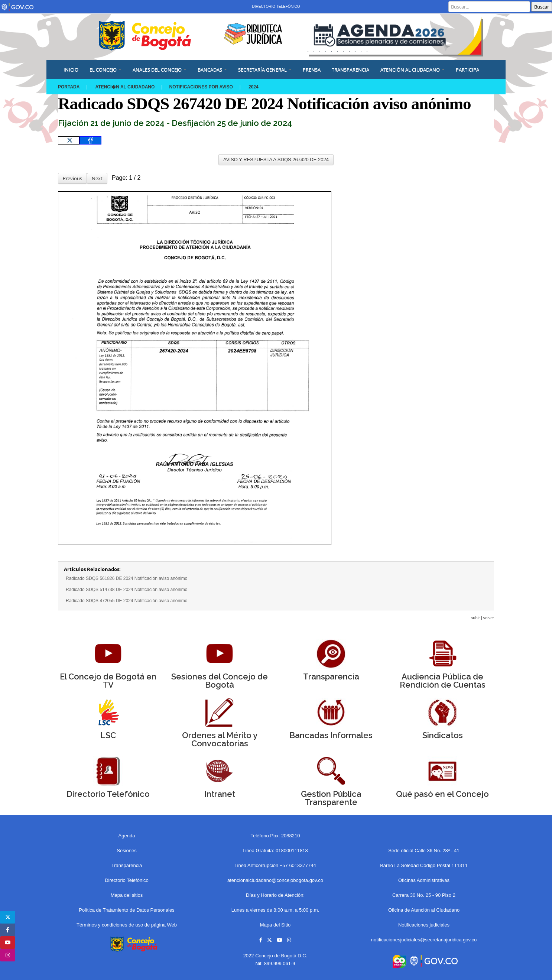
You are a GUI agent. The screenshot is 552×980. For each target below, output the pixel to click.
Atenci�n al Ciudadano (125, 87)
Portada (69, 87)
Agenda (127, 836)
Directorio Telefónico (276, 7)
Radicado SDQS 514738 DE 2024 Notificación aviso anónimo (127, 590)
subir (475, 618)
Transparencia (350, 69)
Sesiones (126, 851)
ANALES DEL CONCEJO (160, 69)
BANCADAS (212, 69)
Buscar (542, 7)
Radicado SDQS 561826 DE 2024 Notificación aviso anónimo (127, 578)
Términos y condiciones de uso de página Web (127, 925)
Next (97, 178)
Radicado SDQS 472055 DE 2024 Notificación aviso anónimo (127, 601)
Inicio (71, 69)
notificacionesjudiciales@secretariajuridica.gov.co (424, 940)
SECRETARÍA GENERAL (265, 69)
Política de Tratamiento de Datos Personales (126, 910)
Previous (72, 178)
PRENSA (312, 69)
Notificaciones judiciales (424, 925)
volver (489, 618)
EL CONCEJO (105, 69)
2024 (254, 87)
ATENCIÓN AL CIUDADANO (413, 69)
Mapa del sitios (127, 895)
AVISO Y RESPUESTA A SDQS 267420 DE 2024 (276, 160)
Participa (467, 69)
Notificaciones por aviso (201, 87)
